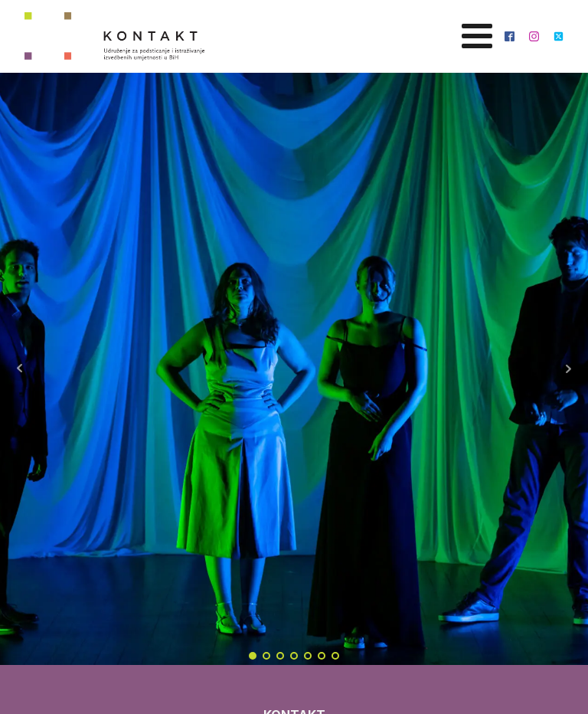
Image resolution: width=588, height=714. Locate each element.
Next (568, 368)
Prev (20, 368)
